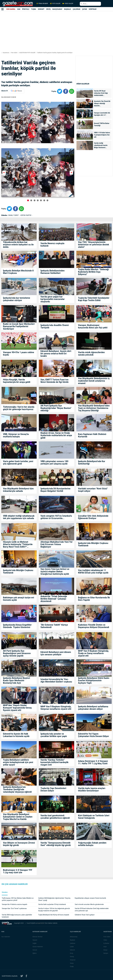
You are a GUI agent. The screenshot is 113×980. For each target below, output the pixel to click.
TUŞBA (34, 9)
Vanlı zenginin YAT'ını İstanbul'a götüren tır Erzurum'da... (56, 517)
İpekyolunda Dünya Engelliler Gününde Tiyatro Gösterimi (17, 626)
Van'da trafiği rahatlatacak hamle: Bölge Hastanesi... (101, 145)
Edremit (72, 950)
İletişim (106, 953)
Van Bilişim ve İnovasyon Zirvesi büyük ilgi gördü (19, 844)
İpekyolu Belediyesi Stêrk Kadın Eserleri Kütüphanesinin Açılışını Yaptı (94, 680)
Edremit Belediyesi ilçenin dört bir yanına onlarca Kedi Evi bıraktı (56, 354)
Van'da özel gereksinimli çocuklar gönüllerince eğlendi (55, 817)
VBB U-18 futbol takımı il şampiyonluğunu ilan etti (102, 135)
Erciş (72, 953)
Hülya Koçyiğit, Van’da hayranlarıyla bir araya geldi (17, 381)
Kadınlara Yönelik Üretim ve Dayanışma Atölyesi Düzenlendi (94, 626)
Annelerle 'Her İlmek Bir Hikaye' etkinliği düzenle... (102, 103)
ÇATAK (85, 9)
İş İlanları (106, 943)
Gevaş (72, 957)
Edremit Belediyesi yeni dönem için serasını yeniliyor (56, 653)
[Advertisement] (54, 34)
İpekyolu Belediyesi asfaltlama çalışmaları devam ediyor (93, 708)
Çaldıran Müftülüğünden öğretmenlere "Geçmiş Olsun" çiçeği (54, 899)
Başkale (73, 940)
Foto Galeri (14, 53)
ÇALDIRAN (76, 9)
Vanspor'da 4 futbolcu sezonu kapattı (14, 904)
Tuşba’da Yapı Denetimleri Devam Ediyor (53, 789)
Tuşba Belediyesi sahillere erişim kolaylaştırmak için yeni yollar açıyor (18, 762)
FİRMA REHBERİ (42, 4)
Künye (105, 950)
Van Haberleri (6, 937)
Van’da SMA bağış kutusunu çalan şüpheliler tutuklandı (17, 916)
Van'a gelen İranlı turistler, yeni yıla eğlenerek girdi (18, 463)
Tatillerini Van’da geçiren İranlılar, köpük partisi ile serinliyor (55, 53)
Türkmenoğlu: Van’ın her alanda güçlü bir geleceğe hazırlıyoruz (19, 408)
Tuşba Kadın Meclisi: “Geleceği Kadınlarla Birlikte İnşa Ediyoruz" (93, 272)
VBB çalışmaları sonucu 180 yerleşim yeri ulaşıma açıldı (54, 463)
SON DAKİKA (11, 9)
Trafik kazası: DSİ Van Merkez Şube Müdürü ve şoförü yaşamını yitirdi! (18, 899)
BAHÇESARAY (57, 9)
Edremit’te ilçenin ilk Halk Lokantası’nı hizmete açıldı (16, 735)
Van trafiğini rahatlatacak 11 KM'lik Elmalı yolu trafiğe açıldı (93, 571)
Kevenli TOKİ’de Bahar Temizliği (102, 124)
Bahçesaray (74, 937)
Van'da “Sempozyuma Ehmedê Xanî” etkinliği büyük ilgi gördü (56, 844)
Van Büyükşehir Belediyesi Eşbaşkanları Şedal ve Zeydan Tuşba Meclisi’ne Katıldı (18, 817)
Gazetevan (6, 53)
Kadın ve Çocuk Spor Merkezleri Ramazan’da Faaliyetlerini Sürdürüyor (19, 326)
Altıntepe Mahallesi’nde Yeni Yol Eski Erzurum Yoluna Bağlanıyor (56, 544)
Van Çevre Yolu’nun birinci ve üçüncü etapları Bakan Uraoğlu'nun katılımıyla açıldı (55, 571)
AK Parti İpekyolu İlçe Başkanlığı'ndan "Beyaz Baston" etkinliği (56, 408)
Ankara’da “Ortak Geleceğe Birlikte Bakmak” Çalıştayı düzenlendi (54, 599)
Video (105, 940)
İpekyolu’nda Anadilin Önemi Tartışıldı (55, 326)
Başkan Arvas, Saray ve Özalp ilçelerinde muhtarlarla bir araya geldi (56, 435)
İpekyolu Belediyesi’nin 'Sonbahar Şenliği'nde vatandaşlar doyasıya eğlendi (17, 789)
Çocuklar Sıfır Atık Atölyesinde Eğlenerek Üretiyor (93, 517)
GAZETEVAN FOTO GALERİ (27, 53)
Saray (72, 963)
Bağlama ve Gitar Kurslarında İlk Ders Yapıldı (94, 599)
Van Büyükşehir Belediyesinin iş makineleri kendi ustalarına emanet (94, 381)
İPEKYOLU (26, 9)
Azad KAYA (41, 923)
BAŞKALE (67, 9)
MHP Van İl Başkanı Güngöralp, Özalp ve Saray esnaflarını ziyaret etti (93, 653)
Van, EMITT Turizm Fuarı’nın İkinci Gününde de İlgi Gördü (55, 381)
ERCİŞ (48, 9)
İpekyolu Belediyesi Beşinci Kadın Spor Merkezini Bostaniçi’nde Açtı (16, 680)
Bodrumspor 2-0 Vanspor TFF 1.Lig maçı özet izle (18, 871)
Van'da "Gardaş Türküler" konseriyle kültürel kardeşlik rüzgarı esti (54, 762)
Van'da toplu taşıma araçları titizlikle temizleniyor (92, 789)
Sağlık (34, 943)
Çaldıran (73, 943)
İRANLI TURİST (14, 215)
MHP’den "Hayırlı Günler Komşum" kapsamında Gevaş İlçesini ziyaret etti (17, 708)
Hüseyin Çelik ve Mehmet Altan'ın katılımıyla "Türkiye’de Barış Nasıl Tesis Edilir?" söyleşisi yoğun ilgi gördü (18, 544)
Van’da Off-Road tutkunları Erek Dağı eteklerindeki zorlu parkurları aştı (92, 910)
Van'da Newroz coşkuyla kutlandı (52, 245)
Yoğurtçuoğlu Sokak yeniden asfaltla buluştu (92, 844)
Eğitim (35, 953)
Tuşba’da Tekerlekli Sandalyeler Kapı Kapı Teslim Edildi (94, 299)
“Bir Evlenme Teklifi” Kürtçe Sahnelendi (54, 626)
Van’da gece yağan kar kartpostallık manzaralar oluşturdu (53, 299)
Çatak (72, 947)
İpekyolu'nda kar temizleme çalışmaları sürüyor (17, 299)
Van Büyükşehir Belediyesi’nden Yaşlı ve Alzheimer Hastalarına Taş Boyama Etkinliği (94, 408)
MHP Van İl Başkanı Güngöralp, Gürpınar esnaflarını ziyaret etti (56, 708)
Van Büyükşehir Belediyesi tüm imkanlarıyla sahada (18, 490)
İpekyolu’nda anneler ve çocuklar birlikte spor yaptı (54, 735)
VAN (19, 9)
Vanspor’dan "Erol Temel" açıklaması (14, 908)
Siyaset (35, 940)
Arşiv (105, 947)
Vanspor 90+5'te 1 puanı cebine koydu (19, 354)
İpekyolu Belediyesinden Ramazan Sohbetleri (53, 272)
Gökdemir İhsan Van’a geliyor (85, 915)
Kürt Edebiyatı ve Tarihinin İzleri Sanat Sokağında (94, 817)
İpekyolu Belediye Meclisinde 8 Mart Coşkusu (18, 272)
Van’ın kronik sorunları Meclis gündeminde (89, 904)
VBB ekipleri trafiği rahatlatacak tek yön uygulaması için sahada (19, 517)
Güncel (35, 950)
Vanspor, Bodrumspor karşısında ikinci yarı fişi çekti (93, 326)
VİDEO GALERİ (68, 4)
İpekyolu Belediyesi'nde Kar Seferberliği (92, 463)
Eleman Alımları (38, 937)
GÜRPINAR (93, 9)
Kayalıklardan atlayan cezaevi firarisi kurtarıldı (90, 898)
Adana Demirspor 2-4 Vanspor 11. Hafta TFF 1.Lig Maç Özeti (93, 762)
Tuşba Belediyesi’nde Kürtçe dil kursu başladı (54, 915)
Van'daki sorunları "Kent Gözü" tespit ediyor (93, 490)
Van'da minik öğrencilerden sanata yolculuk (91, 354)
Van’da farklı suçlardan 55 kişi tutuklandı (52, 904)
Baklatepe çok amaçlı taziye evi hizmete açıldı (19, 599)
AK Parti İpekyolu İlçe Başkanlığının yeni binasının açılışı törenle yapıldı (17, 653)
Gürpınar (73, 960)
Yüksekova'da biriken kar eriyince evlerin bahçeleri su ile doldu (18, 245)
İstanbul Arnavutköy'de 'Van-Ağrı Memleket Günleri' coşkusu (56, 680)
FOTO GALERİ (55, 4)
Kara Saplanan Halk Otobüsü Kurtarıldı (92, 435)
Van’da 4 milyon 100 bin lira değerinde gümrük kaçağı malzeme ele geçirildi (54, 910)
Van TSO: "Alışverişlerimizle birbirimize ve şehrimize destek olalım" (94, 245)
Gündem (5, 892)
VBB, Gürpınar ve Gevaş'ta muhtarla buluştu (16, 435)
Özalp (72, 966)
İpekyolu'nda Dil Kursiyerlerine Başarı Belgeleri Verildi (55, 490)
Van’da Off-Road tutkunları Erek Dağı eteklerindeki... (101, 93)
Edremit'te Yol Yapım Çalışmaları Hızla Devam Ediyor (93, 735)
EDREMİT (41, 9)
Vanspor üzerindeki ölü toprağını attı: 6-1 (102, 114)
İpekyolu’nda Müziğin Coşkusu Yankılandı (93, 544)
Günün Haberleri (38, 947)
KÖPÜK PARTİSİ (26, 215)
